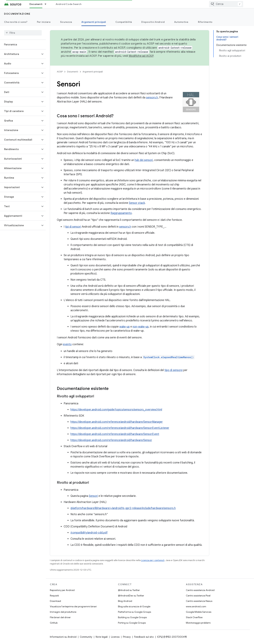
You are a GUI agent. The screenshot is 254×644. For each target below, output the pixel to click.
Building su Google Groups (132, 617)
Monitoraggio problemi (198, 623)
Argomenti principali (93, 72)
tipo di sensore (174, 370)
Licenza (115, 637)
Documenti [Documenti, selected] (36, 4)
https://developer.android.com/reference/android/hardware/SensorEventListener (120, 428)
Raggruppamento (121, 213)
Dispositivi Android (153, 22)
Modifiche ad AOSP (141, 56)
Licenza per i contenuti (153, 560)
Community (86, 637)
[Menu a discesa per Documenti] (47, 4)
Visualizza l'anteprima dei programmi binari (73, 606)
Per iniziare (44, 22)
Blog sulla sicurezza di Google (134, 606)
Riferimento (205, 22)
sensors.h (152, 98)
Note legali (102, 637)
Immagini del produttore (63, 612)
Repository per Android (62, 590)
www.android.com (196, 606)
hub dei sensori (144, 160)
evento (67, 344)
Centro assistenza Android (200, 590)
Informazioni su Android (63, 637)
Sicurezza (66, 22)
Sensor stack (137, 203)
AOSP (60, 72)
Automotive (181, 22)
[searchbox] (23, 33)
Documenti (73, 72)
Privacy (127, 637)
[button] (20, 54)
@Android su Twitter (129, 590)
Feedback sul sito (144, 637)
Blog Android (125, 601)
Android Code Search (69, 4)
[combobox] (226, 4)
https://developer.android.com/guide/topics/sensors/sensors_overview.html (116, 410)
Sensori (93, 496)
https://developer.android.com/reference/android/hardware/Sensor (111, 440)
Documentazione (17, 14)
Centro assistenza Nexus (199, 601)
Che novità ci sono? (16, 22)
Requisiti (54, 596)
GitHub (54, 623)
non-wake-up (141, 327)
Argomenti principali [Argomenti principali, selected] (94, 22)
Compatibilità (124, 22)
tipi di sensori (73, 227)
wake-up (125, 327)
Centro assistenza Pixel (198, 596)
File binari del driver (60, 617)
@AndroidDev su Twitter (131, 596)
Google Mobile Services (199, 612)
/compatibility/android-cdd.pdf (89, 533)
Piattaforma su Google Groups (134, 612)
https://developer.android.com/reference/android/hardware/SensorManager (117, 422)
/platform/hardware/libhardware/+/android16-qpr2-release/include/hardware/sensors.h (123, 508)
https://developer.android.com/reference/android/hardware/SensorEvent (115, 434)
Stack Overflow (194, 617)
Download (55, 601)
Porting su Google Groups (132, 623)
